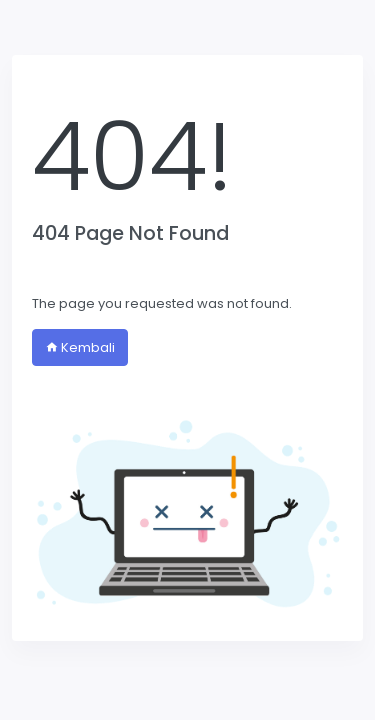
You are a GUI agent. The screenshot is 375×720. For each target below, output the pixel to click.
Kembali (80, 347)
